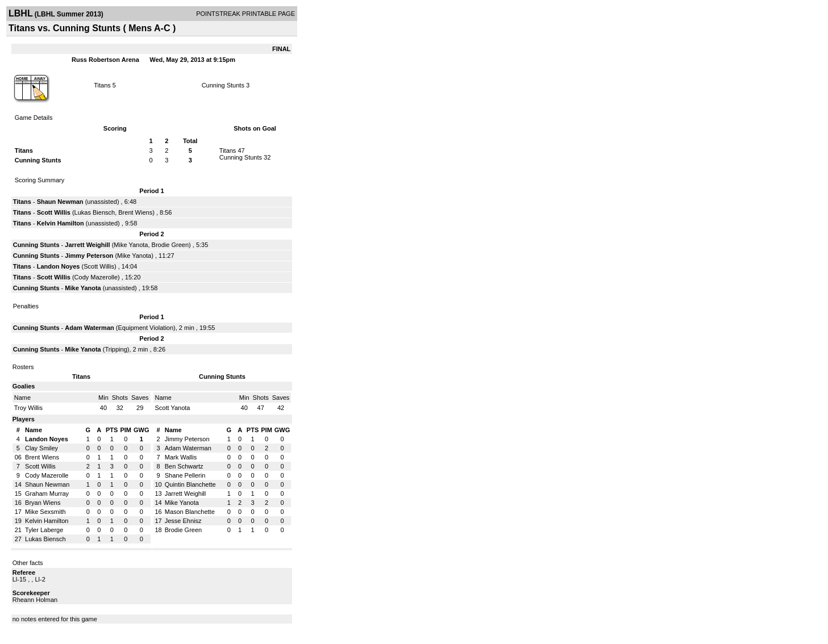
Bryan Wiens (43, 503)
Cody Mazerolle (96, 277)
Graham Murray (47, 494)
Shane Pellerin (185, 475)
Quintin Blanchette (190, 484)
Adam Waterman (89, 328)
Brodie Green (170, 245)
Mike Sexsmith (45, 512)
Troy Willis (28, 408)
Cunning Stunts (223, 85)
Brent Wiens (135, 212)
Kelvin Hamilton (61, 223)
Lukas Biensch (95, 212)
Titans (102, 85)
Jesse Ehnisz (183, 521)
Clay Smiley (41, 448)
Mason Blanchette (190, 512)
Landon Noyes (59, 266)
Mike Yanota (131, 245)
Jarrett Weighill (87, 245)
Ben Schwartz (184, 466)
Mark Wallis (181, 457)
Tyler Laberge (44, 530)
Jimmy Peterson (89, 256)
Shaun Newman (60, 202)
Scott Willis (54, 212)
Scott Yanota (173, 408)
